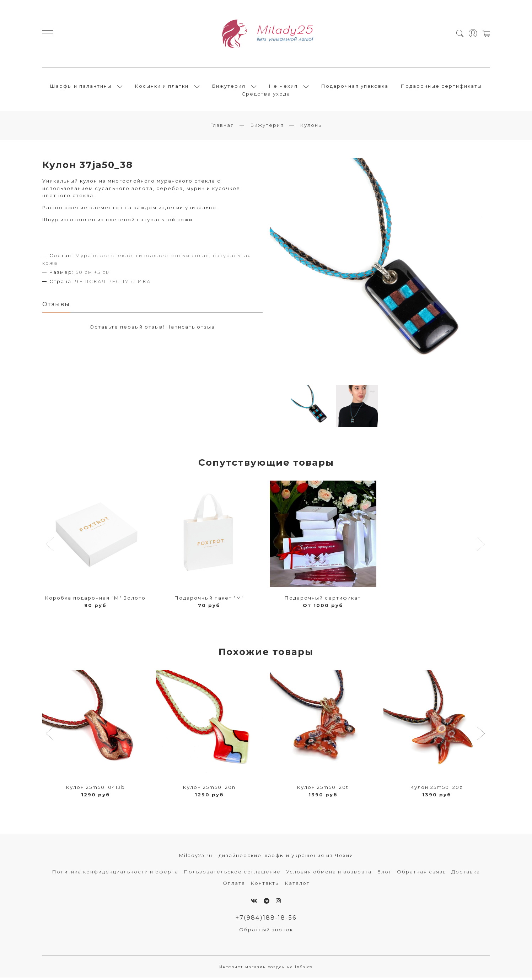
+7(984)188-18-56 (266, 920)
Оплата (234, 885)
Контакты (265, 885)
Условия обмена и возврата (329, 873)
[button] (51, 736)
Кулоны (311, 127)
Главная (222, 127)
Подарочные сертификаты (441, 87)
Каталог (297, 885)
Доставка (466, 873)
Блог (384, 873)
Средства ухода (266, 95)
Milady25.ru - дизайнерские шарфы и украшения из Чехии (266, 857)
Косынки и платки (162, 87)
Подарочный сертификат (323, 600)
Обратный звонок (266, 932)
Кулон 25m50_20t (323, 789)
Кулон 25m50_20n (209, 789)
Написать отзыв (191, 329)
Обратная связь (421, 873)
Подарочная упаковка (355, 87)
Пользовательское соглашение (232, 873)
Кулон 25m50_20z (437, 789)
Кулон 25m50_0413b (96, 789)
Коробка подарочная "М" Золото (95, 600)
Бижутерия (229, 87)
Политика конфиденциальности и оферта (115, 873)
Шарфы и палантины (81, 87)
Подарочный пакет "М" (209, 600)
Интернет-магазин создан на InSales (266, 969)
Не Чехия (283, 87)
